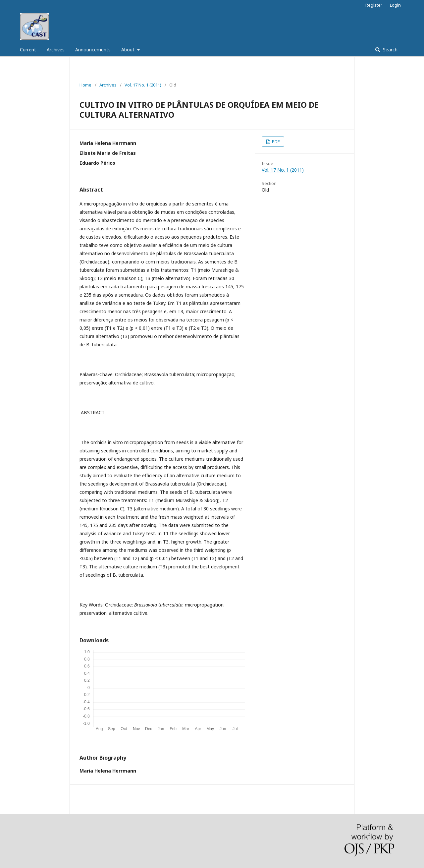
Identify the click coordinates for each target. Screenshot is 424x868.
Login (395, 5)
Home (85, 85)
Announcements (93, 50)
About (129, 50)
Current (28, 50)
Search (390, 50)
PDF (275, 142)
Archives (56, 50)
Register (374, 5)
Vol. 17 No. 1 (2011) (143, 85)
